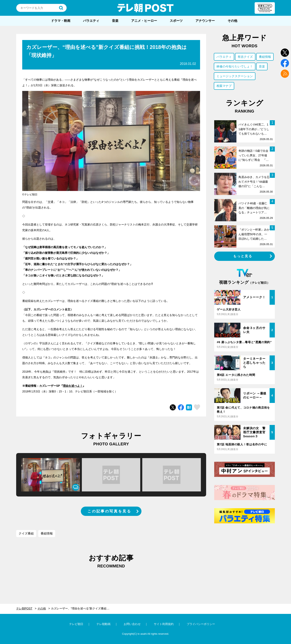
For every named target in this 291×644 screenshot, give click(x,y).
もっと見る (243, 256)
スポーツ (176, 21)
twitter (285, 53)
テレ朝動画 (103, 624)
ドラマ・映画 (61, 21)
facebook (285, 63)
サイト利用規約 (164, 624)
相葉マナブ (224, 86)
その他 (232, 21)
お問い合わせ (132, 624)
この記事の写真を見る (109, 511)
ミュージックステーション (235, 76)
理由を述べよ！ (73, 386)
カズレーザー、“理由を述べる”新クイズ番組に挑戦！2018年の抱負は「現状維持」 (83, 608)
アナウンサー (205, 21)
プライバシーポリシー (201, 624)
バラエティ (91, 21)
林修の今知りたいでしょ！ (235, 66)
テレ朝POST (145, 8)
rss (285, 74)
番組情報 (47, 533)
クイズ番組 (26, 533)
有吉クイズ (245, 57)
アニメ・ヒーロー (144, 21)
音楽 (115, 21)
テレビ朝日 (76, 624)
